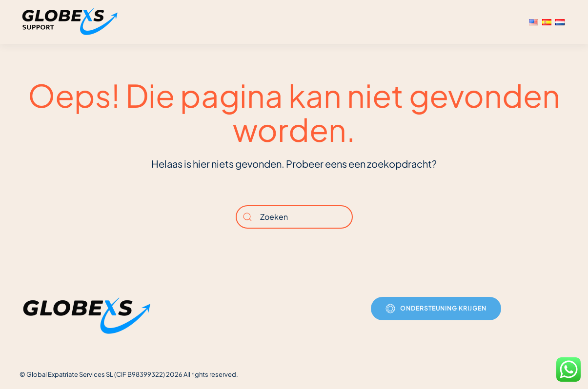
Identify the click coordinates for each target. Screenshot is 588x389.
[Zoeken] (294, 217)
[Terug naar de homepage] (71, 22)
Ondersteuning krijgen (436, 309)
